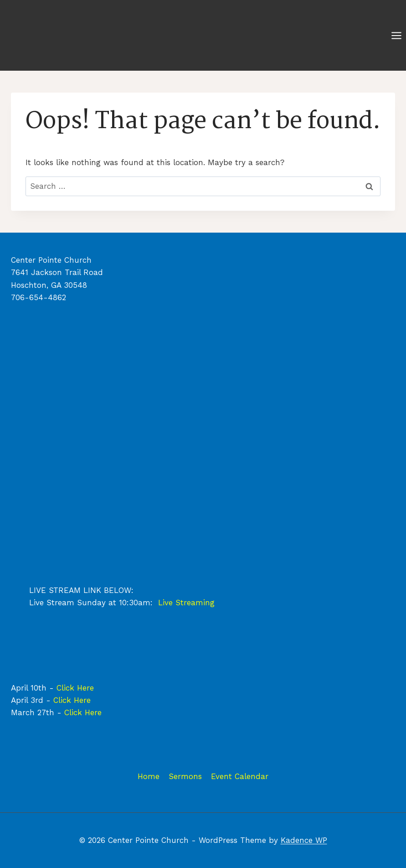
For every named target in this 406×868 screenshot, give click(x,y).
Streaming (195, 603)
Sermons (185, 776)
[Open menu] (396, 35)
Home (149, 776)
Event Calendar (240, 776)
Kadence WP (304, 840)
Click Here (75, 688)
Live (167, 603)
